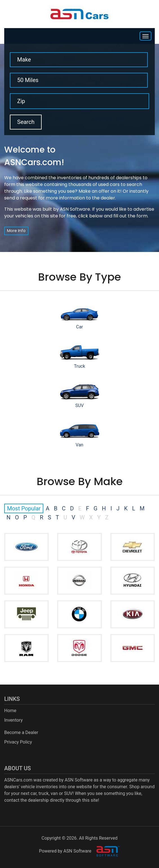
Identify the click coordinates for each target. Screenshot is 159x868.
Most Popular (24, 508)
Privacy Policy (18, 742)
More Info (16, 231)
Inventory (14, 720)
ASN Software (75, 209)
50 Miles (28, 80)
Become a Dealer (21, 732)
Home (10, 711)
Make (24, 60)
